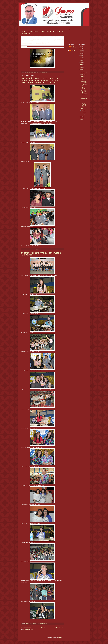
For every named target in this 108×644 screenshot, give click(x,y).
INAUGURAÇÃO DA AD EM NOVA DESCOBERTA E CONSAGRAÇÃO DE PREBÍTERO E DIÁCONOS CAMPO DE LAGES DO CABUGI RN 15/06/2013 (40, 80)
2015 (81, 66)
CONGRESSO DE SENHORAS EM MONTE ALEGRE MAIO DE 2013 (84, 103)
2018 (81, 61)
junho (82, 80)
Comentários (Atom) (29, 629)
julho (82, 78)
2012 (81, 116)
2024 (81, 50)
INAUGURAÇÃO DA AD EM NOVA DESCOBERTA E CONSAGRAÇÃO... (84, 94)
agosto (83, 76)
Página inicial (43, 627)
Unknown (73, 50)
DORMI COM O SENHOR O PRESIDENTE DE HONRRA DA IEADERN (84, 85)
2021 (81, 55)
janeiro (83, 114)
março (83, 110)
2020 (81, 57)
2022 (81, 54)
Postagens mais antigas (59, 627)
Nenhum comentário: (43, 72)
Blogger (60, 637)
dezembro (83, 71)
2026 (81, 47)
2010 (81, 120)
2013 (81, 69)
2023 (81, 52)
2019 (81, 59)
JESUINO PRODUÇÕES (73, 48)
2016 (81, 64)
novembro (83, 73)
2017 (81, 62)
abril (82, 109)
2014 (81, 68)
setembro (83, 75)
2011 (81, 118)
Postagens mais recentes (26, 627)
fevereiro (83, 112)
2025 (81, 48)
